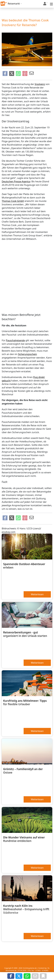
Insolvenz (40, 84)
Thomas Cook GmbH (13, 201)
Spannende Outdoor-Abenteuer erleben (24, 566)
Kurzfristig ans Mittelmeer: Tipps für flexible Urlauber (25, 702)
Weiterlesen (37, 594)
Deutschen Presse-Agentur (16, 181)
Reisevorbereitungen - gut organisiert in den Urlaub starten (25, 634)
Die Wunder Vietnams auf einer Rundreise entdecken (24, 839)
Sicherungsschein (28, 354)
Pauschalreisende (15, 340)
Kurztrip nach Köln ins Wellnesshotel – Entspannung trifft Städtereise (26, 909)
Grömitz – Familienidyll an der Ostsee (23, 771)
